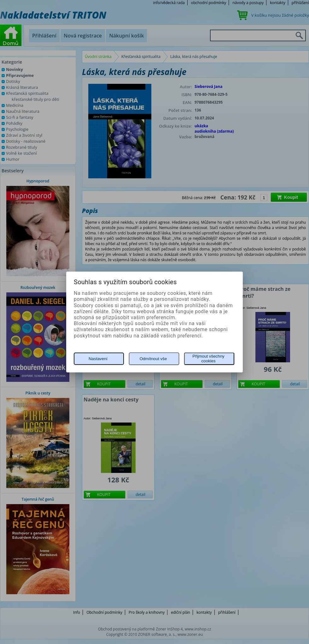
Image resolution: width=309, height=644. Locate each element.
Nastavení (98, 359)
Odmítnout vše (153, 359)
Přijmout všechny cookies (208, 359)
